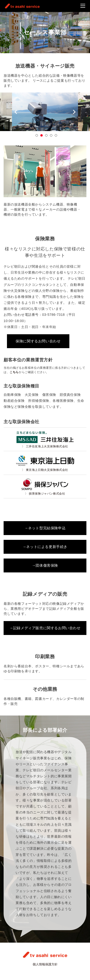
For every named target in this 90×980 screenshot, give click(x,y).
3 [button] (46, 135)
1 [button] (37, 135)
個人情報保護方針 (45, 964)
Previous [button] (16, 112)
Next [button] (74, 112)
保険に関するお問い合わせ (38, 341)
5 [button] (56, 135)
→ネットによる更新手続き (45, 547)
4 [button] (51, 135)
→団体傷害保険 (45, 565)
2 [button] (42, 135)
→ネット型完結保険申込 (45, 528)
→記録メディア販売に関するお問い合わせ (45, 628)
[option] (45, 112)
